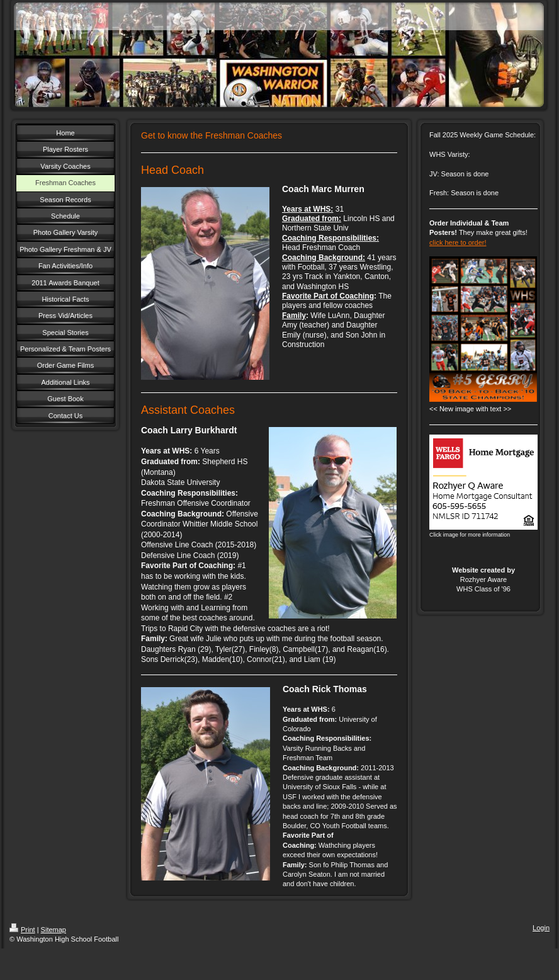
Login (541, 928)
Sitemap (54, 930)
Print (22, 930)
